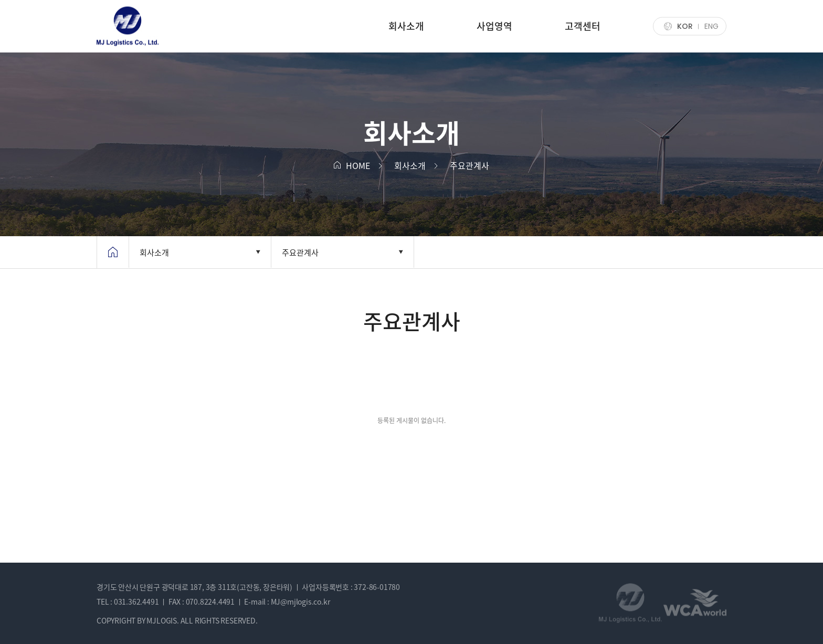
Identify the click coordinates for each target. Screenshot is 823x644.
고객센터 (583, 26)
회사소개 (406, 26)
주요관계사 (300, 252)
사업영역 (494, 26)
